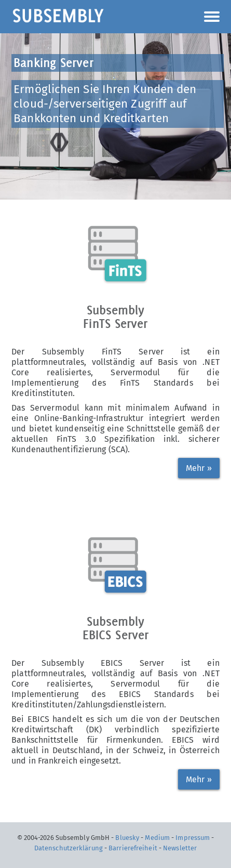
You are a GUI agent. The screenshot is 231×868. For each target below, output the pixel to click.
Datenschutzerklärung (69, 848)
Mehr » (199, 468)
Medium (157, 838)
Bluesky (127, 838)
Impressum (193, 838)
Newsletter (180, 848)
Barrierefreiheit (133, 848)
